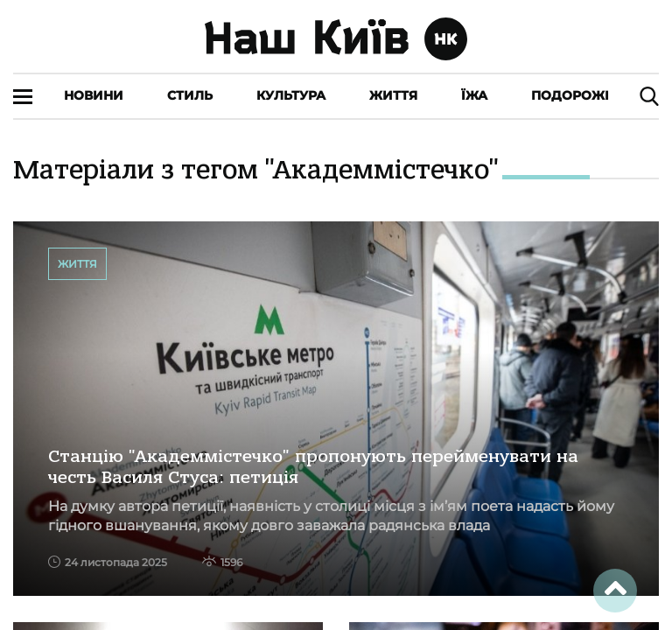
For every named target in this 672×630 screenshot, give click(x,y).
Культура (291, 95)
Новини (94, 95)
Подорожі (570, 95)
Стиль (190, 95)
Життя (393, 95)
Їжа (474, 95)
